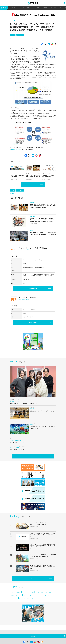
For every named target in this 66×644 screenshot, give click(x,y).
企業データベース (14, 8)
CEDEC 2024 (51, 592)
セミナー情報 (36, 8)
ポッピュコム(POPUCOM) (16, 595)
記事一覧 (4, 8)
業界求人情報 (25, 8)
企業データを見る (33, 288)
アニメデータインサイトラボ (28, 592)
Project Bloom (14, 598)
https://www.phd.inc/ (24, 250)
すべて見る (33, 185)
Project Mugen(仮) (27, 595)
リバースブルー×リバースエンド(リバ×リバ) (41, 595)
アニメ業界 (54, 8)
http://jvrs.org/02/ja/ (16, 149)
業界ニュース (13, 20)
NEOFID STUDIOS (43, 598)
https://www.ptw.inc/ (24, 300)
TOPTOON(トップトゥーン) (41, 592)
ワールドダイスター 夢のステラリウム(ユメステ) (29, 598)
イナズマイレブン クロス (16, 592)
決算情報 (45, 8)
